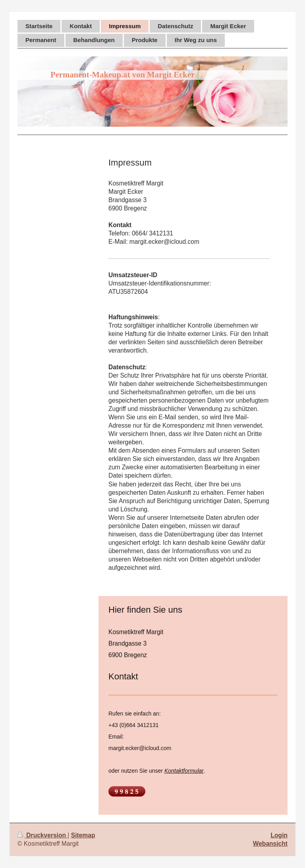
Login (279, 835)
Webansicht (270, 844)
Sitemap (83, 835)
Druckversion (42, 835)
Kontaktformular (184, 771)
